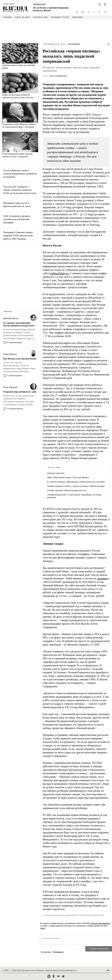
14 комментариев (15, 409)
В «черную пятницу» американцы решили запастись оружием (76, 482)
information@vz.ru (68, 970)
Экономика (74, 44)
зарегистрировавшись (101, 923)
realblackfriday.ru (59, 273)
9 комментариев (15, 342)
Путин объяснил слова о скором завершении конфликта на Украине (20, 174)
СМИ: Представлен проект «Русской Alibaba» (68, 477)
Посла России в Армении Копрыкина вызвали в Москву (51, 9)
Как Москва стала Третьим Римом (20, 359)
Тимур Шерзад (10, 354)
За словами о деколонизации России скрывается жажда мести (19, 324)
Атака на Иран (22, 17)
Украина (8, 17)
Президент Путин (60, 17)
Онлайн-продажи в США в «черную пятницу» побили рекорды (76, 486)
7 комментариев (14, 375)
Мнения (8, 312)
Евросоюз (78, 17)
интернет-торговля (56, 473)
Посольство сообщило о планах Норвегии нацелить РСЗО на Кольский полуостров (20, 190)
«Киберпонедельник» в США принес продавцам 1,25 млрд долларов (74, 496)
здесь (43, 928)
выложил (103, 578)
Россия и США (40, 17)
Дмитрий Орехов (11, 318)
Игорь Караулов (10, 387)
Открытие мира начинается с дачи (20, 392)
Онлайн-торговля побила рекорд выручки (67, 490)
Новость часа (40, 4)
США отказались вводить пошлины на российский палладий (17, 219)
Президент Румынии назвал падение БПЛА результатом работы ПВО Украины (18, 236)
